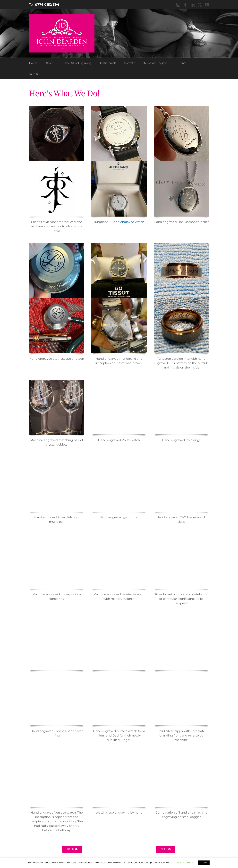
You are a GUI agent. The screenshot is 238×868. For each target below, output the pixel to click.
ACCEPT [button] (204, 863)
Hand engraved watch (128, 222)
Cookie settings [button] (185, 863)
